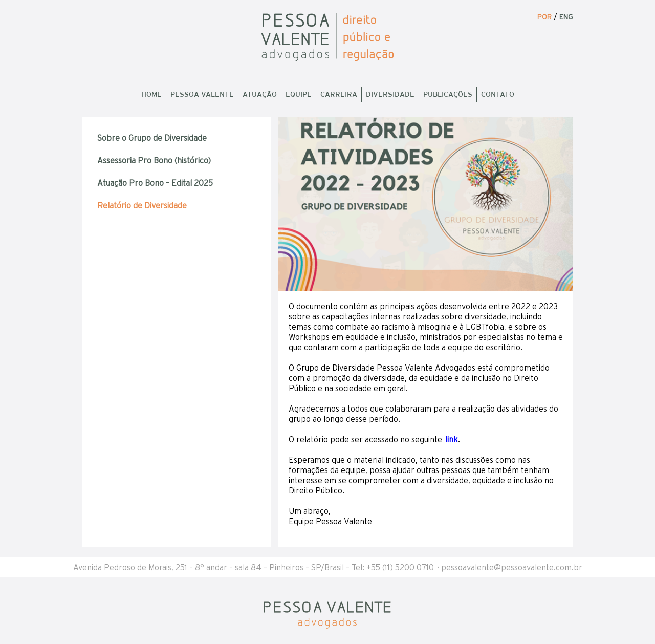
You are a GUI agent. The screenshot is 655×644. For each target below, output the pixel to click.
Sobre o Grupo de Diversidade (152, 138)
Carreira (339, 94)
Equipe (299, 94)
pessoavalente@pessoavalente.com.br (512, 567)
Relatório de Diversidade (142, 205)
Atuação (260, 94)
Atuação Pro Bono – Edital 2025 (155, 183)
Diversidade (390, 94)
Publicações (448, 94)
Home (151, 94)
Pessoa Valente (202, 94)
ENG (566, 17)
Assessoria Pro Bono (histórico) (154, 160)
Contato (498, 94)
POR (544, 17)
